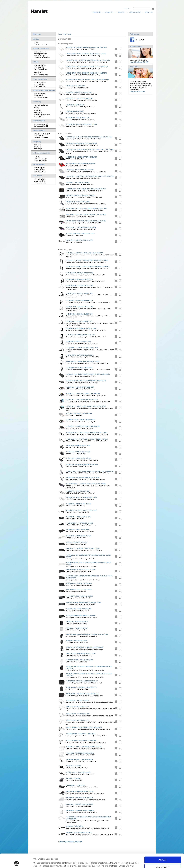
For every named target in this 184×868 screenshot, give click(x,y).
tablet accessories (40, 44)
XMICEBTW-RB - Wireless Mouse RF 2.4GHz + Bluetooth (87, 634)
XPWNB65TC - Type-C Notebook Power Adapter (84, 747)
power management (40, 79)
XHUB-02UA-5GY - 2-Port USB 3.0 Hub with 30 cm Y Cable (87, 433)
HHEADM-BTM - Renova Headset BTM (80, 273)
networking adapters (41, 105)
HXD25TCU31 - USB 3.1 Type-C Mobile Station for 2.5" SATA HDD (89, 137)
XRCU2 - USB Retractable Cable (78, 772)
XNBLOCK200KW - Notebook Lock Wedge (81, 740)
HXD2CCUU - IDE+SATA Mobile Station (80, 170)
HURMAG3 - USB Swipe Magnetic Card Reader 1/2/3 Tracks (88, 374)
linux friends (37, 176)
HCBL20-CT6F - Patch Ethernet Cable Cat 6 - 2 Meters (86, 73)
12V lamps (38, 147)
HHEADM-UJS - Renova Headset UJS (79, 314)
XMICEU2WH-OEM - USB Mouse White (80, 660)
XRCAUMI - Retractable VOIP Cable (79, 759)
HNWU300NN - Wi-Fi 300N (75, 111)
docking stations (40, 52)
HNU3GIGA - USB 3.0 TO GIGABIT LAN (79, 92)
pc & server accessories (41, 153)
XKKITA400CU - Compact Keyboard (79, 583)
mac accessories (40, 172)
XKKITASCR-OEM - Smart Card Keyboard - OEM (84, 602)
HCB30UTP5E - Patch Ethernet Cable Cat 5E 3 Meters (86, 47)
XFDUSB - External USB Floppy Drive (80, 234)
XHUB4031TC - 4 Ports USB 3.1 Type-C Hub (82, 510)
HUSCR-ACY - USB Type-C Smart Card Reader (83, 393)
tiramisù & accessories (42, 58)
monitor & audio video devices (44, 90)
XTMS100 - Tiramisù (73, 779)
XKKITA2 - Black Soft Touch (77, 542)
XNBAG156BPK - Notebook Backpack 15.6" (82, 687)
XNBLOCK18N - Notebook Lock (78, 720)
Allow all (163, 847)
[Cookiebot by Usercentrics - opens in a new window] (17, 863)
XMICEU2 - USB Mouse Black (77, 641)
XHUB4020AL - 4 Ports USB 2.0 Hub (79, 504)
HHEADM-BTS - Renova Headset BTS (79, 279)
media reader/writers (41, 75)
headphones (38, 96)
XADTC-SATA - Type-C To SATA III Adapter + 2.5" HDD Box (86, 208)
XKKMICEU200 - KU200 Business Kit (79, 609)
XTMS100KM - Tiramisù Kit (76, 785)
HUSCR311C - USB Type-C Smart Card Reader (83, 426)
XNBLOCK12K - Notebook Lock (77, 700)
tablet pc (36, 39)
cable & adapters (39, 130)
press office (135, 12)
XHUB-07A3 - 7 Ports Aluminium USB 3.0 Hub (82, 465)
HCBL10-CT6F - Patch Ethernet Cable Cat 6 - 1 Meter (86, 54)
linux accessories (40, 183)
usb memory (38, 71)
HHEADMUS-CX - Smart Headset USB (80, 368)
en (128, 9)
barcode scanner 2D (41, 126)
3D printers (37, 34)
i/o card (37, 156)
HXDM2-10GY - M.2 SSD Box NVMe (78, 202)
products (109, 12)
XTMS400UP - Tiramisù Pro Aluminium (80, 811)
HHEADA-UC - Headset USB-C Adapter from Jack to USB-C (88, 267)
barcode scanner (39, 121)
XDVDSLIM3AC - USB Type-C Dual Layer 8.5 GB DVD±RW (86, 221)
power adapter (39, 84)
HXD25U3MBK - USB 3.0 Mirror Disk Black (82, 157)
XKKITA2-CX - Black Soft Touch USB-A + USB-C (83, 549)
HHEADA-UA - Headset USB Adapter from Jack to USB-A (87, 260)
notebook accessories (41, 49)
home (60, 34)
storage (35, 62)
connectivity (38, 113)
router (36, 109)
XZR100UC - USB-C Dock (75, 826)
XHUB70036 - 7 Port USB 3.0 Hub (78, 529)
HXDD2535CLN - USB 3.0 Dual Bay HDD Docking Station (86, 189)
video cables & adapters (42, 134)
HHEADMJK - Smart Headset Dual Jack (81, 335)
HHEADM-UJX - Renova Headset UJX (79, 321)
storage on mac (40, 170)
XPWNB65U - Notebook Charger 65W (80, 753)
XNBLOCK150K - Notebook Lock (78, 714)
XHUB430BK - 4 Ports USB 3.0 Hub (78, 517)
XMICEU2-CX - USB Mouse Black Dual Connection (85, 647)
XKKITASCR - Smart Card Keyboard (79, 596)
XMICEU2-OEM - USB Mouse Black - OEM (81, 654)
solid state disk (39, 67)
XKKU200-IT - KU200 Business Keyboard (81, 615)
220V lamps (38, 145)
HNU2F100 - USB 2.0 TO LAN (76, 86)
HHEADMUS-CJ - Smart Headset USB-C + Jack (83, 361)
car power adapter (40, 82)
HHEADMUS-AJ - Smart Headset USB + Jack (82, 348)
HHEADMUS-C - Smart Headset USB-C (80, 355)
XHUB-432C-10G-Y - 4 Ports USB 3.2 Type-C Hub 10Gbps (86, 484)
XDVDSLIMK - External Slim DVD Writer (81, 227)
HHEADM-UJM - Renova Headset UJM (80, 307)
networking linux (40, 179)
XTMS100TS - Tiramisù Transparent (80, 798)
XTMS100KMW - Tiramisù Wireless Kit (80, 791)
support (122, 12)
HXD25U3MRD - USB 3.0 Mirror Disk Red (81, 163)
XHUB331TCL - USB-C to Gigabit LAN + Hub (81, 124)
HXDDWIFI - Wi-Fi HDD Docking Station (80, 195)
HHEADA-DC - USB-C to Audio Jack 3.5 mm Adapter (85, 253)
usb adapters (39, 136)
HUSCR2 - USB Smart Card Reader (79, 413)
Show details (39, 863)
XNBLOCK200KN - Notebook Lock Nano (81, 734)
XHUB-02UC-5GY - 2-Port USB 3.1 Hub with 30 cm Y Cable (87, 439)
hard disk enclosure (41, 69)
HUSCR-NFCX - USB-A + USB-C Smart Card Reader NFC (86, 406)
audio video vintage (41, 98)
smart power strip (40, 86)
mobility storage (40, 56)
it (125, 9)
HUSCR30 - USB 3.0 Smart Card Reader (81, 420)
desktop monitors (40, 94)
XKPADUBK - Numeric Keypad (77, 622)
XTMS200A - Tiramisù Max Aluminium (80, 804)
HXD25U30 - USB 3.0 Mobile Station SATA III (82, 143)
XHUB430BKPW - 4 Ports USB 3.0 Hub (79, 523)
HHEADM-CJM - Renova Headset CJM (80, 286)
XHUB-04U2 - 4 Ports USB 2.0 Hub (78, 445)
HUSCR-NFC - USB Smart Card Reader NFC (82, 400)
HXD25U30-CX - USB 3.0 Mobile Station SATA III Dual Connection (90, 150)
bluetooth (37, 111)
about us (149, 12)
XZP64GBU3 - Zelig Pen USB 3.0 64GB (79, 240)
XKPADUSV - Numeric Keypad (77, 628)
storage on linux (40, 181)
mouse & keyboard (41, 158)
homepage (96, 12)
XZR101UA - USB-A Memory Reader (79, 833)
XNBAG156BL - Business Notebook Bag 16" (82, 681)
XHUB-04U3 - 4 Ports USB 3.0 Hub (78, 452)
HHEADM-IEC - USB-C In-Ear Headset (80, 300)
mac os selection (39, 164)
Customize (163, 854)
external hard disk (40, 65)
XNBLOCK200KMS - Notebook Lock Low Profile (84, 727)
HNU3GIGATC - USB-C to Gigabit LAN (79, 99)
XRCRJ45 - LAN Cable (74, 766)
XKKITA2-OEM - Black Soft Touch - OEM (81, 570)
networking (37, 102)
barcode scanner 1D (41, 124)
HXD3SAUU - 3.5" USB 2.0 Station (78, 183)
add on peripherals (41, 54)
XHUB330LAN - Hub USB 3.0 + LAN (78, 118)
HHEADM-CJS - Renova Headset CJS (79, 293)
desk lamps (38, 149)
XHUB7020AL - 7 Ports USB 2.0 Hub (79, 536)
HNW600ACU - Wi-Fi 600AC (75, 105)
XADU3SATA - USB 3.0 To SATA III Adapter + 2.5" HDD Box (86, 215)
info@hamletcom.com (137, 91)
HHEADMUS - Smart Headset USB (78, 341)
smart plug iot (39, 117)
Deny (163, 862)
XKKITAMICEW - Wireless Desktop (79, 590)
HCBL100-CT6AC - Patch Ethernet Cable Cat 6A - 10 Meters (88, 60)
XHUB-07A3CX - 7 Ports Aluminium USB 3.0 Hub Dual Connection (90, 471)
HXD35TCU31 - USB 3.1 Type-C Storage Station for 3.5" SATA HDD (90, 176)
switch (36, 107)
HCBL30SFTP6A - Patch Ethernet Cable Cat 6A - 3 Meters (88, 79)
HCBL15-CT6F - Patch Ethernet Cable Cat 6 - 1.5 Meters (87, 67)
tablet (36, 42)
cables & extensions (41, 137)
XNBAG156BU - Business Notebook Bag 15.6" (83, 694)
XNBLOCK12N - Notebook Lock (78, 707)
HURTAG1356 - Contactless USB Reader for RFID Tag (86, 381)
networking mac (40, 168)
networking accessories (42, 115)
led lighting (37, 142)
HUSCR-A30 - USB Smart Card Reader (80, 387)
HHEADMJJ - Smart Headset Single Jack (81, 329)
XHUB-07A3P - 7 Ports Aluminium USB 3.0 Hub (83, 477)
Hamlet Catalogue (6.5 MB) (139, 62)
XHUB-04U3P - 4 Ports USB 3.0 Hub (79, 458)
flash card (38, 73)
